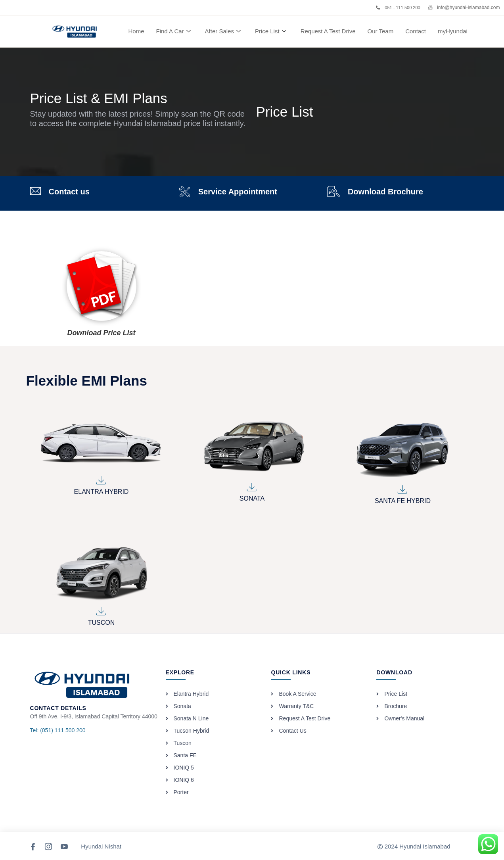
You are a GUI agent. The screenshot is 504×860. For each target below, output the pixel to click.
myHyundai (453, 31)
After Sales (223, 31)
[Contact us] (35, 191)
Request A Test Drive (328, 31)
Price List (271, 31)
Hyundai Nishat (101, 846)
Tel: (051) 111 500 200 (58, 730)
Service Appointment (238, 192)
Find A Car (173, 31)
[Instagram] (49, 846)
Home (136, 31)
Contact (416, 31)
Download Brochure (385, 192)
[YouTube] (65, 846)
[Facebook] (33, 846)
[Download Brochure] (334, 191)
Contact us (69, 192)
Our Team (381, 31)
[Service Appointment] (185, 192)
